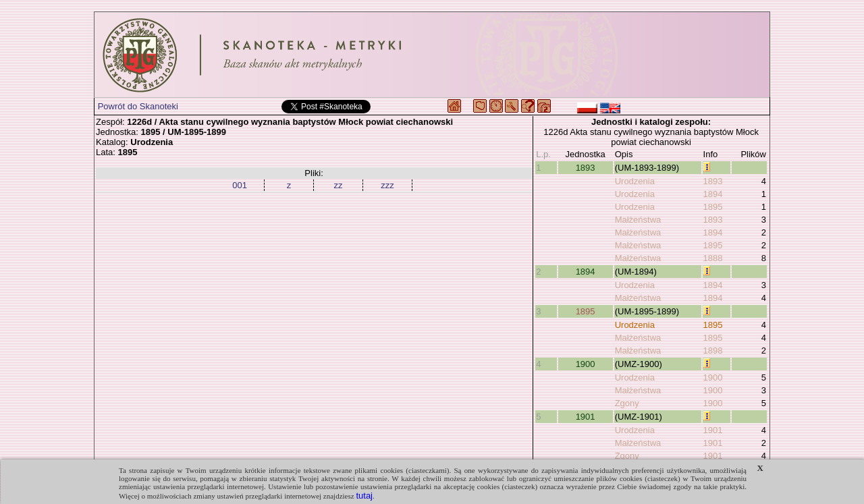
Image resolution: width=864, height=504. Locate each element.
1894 (713, 194)
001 (240, 185)
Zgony (627, 403)
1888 (713, 258)
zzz (387, 185)
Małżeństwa (638, 220)
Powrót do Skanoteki (138, 106)
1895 (713, 207)
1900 (586, 364)
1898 (713, 351)
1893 (586, 168)
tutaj (364, 496)
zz (339, 185)
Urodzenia (635, 181)
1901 (586, 417)
